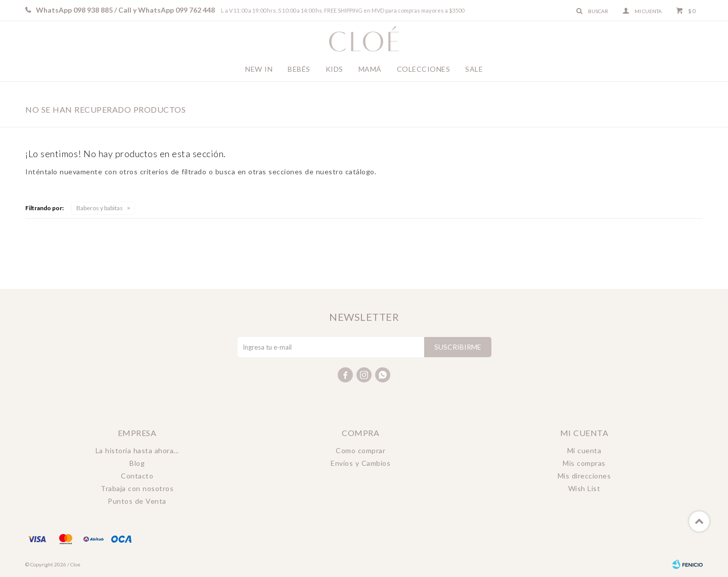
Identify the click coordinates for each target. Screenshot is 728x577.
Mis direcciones (584, 476)
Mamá (370, 69)
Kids (334, 69)
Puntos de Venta (137, 501)
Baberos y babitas (100, 208)
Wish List (584, 488)
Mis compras (584, 463)
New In (259, 69)
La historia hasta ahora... (137, 450)
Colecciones (424, 69)
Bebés (299, 69)
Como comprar (360, 450)
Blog (137, 463)
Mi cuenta (584, 450)
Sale (474, 69)
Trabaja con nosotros (137, 488)
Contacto (137, 476)
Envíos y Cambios (360, 463)
